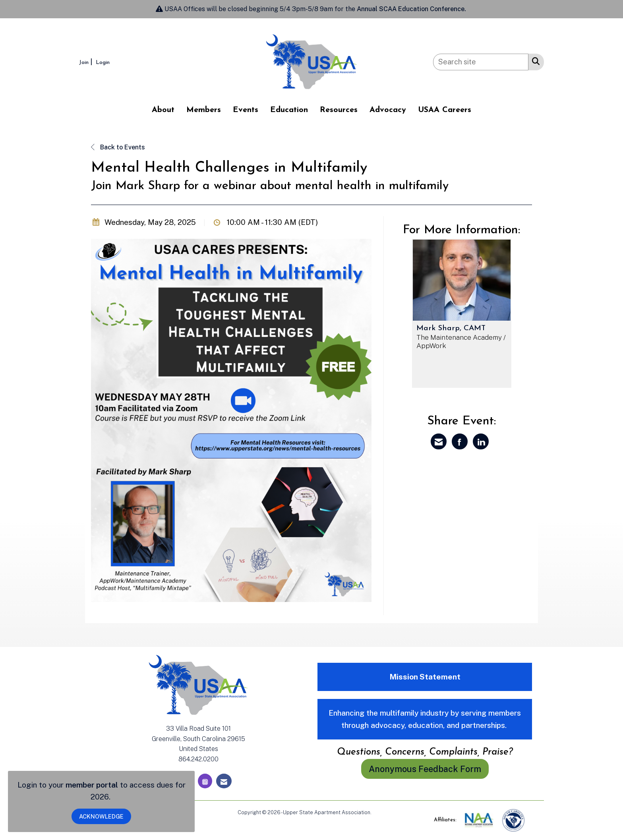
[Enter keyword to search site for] (481, 62)
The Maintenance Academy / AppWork (461, 342)
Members (204, 110)
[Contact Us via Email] (224, 781)
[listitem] (87, 62)
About (163, 110)
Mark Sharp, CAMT (451, 328)
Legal (379, 812)
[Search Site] (534, 61)
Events (246, 110)
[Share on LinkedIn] (481, 441)
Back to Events (118, 147)
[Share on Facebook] (460, 441)
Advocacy (388, 110)
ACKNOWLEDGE (101, 816)
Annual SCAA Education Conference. (412, 9)
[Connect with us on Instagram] (205, 781)
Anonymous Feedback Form (425, 769)
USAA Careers (445, 110)
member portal (92, 785)
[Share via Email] (439, 441)
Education (289, 110)
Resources (339, 110)
